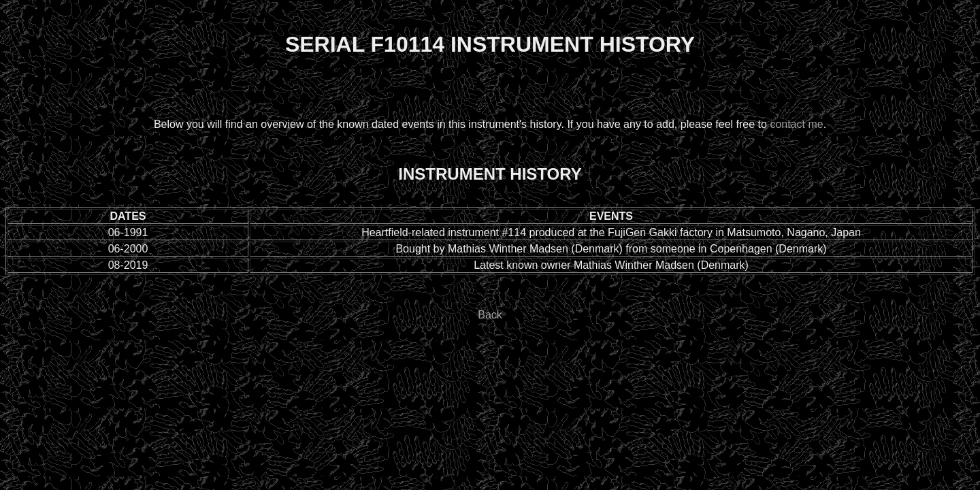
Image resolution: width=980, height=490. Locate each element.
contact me (796, 124)
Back (490, 315)
